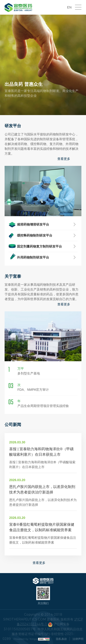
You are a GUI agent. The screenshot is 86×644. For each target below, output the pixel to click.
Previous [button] (6, 65)
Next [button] (80, 65)
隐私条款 (61, 639)
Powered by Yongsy (26, 639)
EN (69, 7)
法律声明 (78, 639)
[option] (43, 65)
